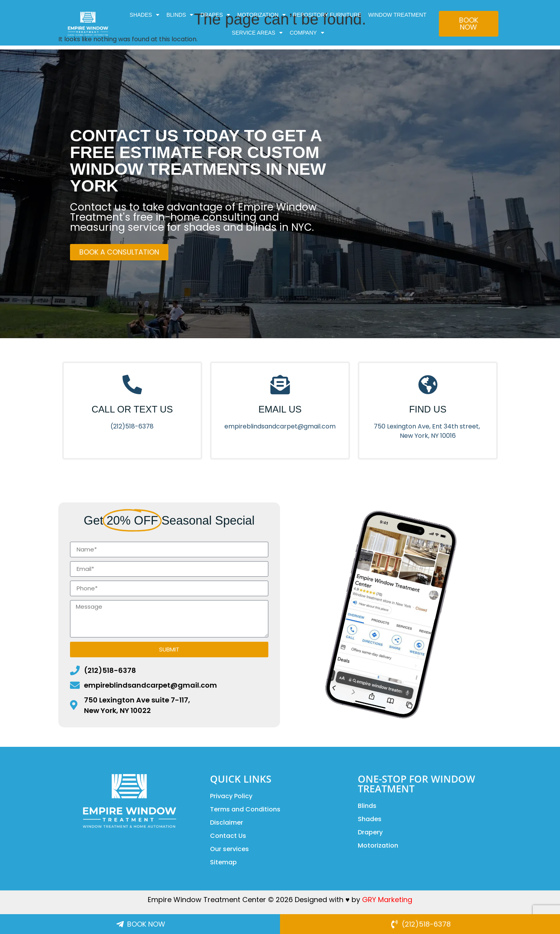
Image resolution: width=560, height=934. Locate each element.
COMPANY (307, 33)
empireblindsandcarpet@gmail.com (280, 426)
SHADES (144, 15)
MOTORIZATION (262, 15)
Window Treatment (397, 15)
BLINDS (180, 15)
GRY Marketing (387, 900)
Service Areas (257, 33)
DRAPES (215, 15)
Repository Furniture (327, 15)
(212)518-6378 (132, 426)
